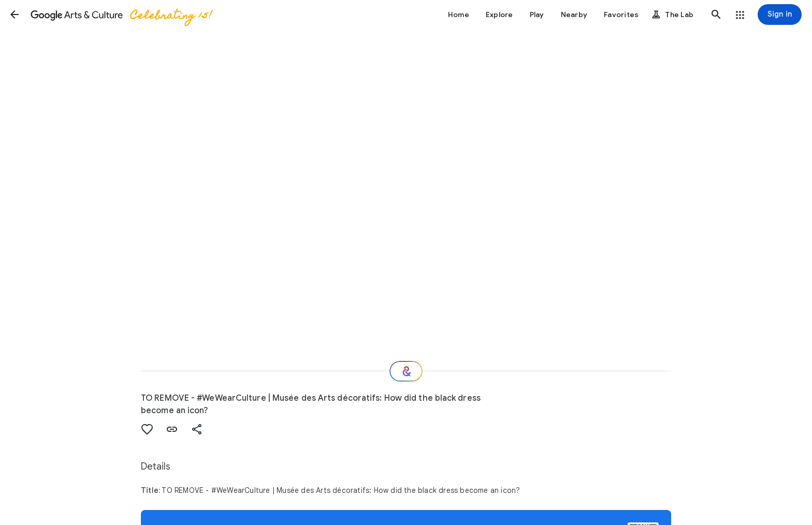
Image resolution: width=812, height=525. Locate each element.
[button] (15, 14)
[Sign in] (780, 14)
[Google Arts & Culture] (121, 14)
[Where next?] (406, 371)
